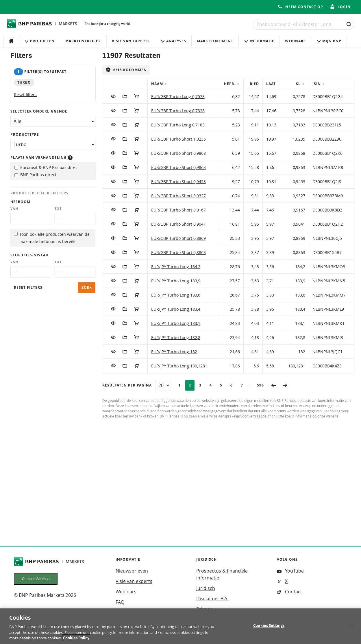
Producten (39, 41)
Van (14, 209)
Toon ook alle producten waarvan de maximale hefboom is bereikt (52, 238)
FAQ (120, 602)
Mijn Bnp (329, 41)
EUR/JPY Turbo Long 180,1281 (179, 366)
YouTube (290, 571)
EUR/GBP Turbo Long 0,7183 (178, 125)
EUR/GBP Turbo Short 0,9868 (178, 153)
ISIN (317, 84)
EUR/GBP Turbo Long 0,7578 (178, 96)
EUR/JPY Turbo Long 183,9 (176, 281)
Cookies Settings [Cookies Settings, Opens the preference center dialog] (269, 628)
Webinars (295, 41)
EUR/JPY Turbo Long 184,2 (176, 267)
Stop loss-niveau (29, 255)
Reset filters (25, 94)
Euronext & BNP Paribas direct (47, 167)
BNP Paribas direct (35, 175)
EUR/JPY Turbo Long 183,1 (176, 323)
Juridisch (206, 588)
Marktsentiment (215, 41)
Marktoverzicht (83, 41)
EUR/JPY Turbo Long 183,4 (176, 309)
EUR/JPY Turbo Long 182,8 (176, 337)
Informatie (259, 41)
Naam (158, 84)
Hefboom (20, 202)
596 (262, 385)
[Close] (352, 628)
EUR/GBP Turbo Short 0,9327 (178, 196)
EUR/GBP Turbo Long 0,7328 (178, 111)
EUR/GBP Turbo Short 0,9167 (178, 210)
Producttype (25, 134)
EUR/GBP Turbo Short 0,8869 (178, 238)
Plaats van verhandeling (41, 158)
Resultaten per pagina (127, 385)
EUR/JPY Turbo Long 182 (174, 352)
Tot (58, 209)
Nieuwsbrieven (132, 571)
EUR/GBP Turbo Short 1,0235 (178, 139)
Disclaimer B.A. (212, 599)
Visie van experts (131, 41)
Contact (289, 592)
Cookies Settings (36, 579)
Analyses (173, 41)
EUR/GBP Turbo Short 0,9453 (178, 182)
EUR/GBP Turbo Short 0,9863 (178, 167)
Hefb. (230, 84)
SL (299, 84)
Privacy (204, 609)
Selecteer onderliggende (39, 111)
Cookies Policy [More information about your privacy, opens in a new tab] (76, 641)
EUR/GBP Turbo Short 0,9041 (178, 224)
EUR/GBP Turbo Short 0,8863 (178, 252)
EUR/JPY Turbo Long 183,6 (176, 295)
